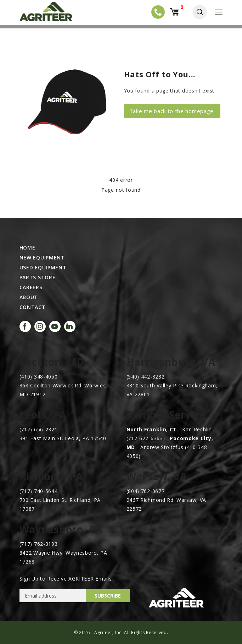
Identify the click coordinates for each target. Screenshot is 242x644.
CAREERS (31, 287)
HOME (27, 248)
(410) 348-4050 (39, 377)
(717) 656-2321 (39, 429)
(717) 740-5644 (39, 491)
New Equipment (42, 258)
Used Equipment (43, 268)
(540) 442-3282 (146, 377)
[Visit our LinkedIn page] (70, 326)
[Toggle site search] (200, 12)
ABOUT (29, 297)
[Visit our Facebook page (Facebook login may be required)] (25, 326)
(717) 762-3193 (39, 544)
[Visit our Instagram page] (40, 326)
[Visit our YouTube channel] (55, 326)
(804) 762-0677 (146, 491)
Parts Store (38, 278)
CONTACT (33, 307)
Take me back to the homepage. (172, 111)
